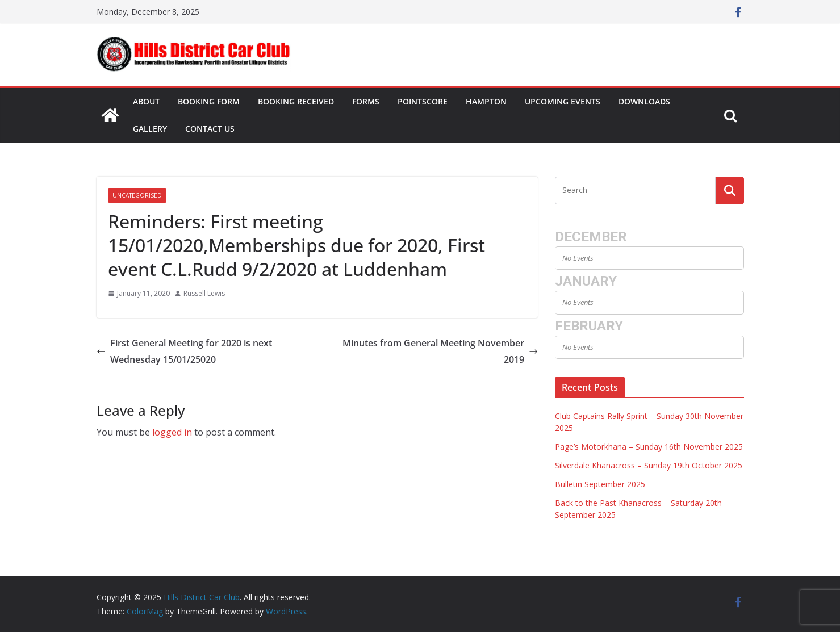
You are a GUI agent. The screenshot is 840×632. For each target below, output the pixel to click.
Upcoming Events (563, 101)
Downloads (644, 101)
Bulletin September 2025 (600, 484)
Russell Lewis (204, 293)
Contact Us (210, 129)
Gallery (150, 129)
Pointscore (423, 101)
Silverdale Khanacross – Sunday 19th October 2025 (649, 465)
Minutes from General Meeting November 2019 (440, 351)
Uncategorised (137, 195)
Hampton (486, 101)
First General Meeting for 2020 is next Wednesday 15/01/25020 (184, 351)
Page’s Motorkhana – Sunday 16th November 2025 (649, 447)
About (146, 101)
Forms (366, 101)
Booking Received (296, 101)
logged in (172, 432)
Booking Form (209, 101)
